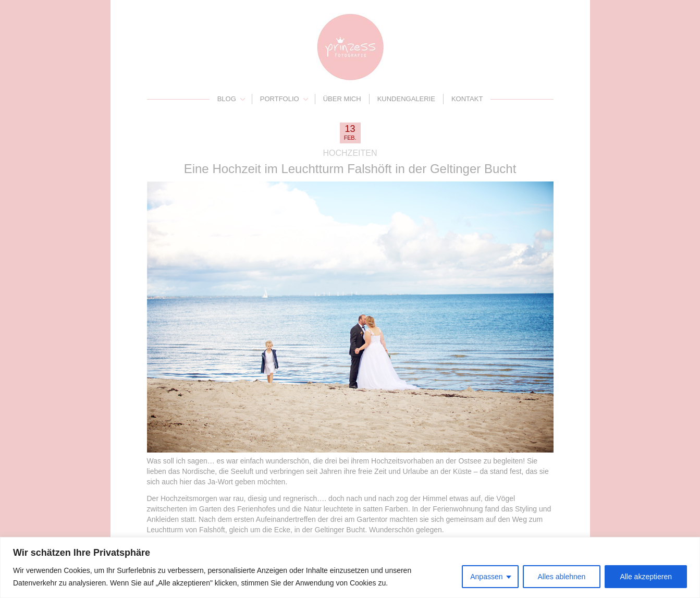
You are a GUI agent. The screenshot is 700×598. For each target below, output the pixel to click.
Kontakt (467, 99)
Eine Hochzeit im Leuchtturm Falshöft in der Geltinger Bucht (350, 169)
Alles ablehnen (562, 577)
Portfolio (280, 99)
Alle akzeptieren (646, 577)
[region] (350, 568)
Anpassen (486, 577)
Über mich (342, 99)
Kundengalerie (406, 99)
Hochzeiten (350, 153)
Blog (227, 99)
